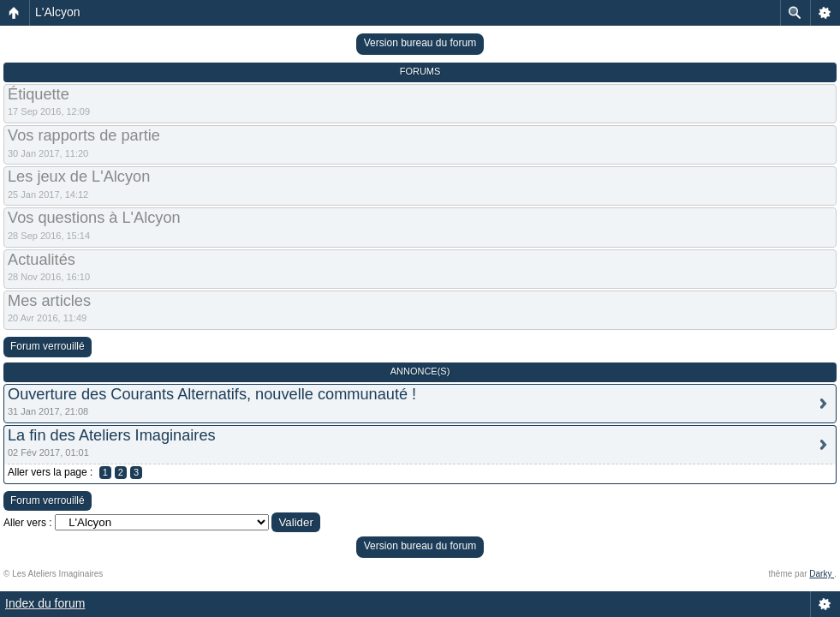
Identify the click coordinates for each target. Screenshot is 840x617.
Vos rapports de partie (84, 135)
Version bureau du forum (420, 43)
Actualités (42, 260)
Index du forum (45, 603)
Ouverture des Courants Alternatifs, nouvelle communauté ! (212, 394)
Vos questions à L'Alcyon (94, 218)
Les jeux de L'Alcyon (79, 177)
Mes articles (49, 301)
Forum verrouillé (48, 346)
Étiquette (39, 94)
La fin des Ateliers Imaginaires (112, 435)
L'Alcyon (57, 12)
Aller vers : (28, 523)
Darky (822, 574)
